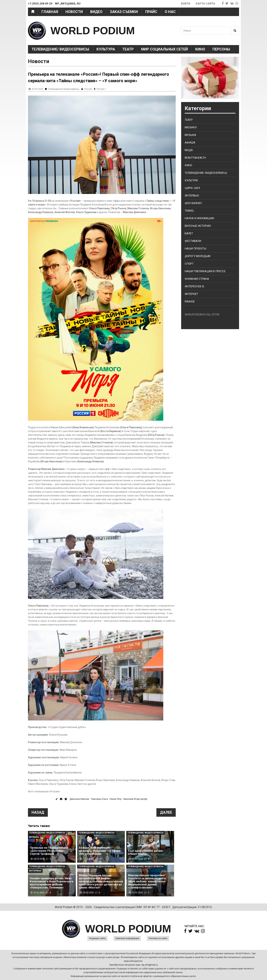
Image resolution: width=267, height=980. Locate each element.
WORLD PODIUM (94, 31)
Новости (74, 12)
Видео (96, 12)
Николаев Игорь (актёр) (135, 799)
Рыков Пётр (116, 799)
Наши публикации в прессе (205, 271)
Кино (200, 49)
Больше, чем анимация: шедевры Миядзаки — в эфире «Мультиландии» (100, 851)
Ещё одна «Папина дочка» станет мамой (146, 852)
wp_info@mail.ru (150, 965)
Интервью (35, 871)
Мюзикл (191, 127)
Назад (38, 812)
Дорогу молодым (198, 256)
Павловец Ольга (99, 799)
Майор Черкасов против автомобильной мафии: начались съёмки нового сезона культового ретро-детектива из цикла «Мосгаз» (101, 881)
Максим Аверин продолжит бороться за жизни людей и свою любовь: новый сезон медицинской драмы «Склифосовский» (147, 881)
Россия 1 (101, 89)
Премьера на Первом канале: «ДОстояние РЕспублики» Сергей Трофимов (49, 851)
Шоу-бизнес (193, 203)
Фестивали (193, 241)
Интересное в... (195, 286)
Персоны (221, 49)
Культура (106, 49)
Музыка (34, 837)
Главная (50, 12)
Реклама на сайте (158, 938)
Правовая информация (127, 938)
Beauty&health (195, 158)
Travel (190, 211)
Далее (166, 812)
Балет (189, 233)
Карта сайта (205, 4)
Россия (88, 89)
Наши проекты (195, 249)
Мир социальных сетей (164, 49)
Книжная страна (197, 279)
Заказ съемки (124, 12)
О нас (170, 12)
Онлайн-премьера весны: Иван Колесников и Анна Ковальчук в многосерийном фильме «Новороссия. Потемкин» (51, 883)
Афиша (190, 143)
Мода (189, 150)
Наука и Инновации (199, 218)
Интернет (191, 294)
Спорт (189, 264)
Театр (128, 49)
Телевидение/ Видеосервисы (60, 49)
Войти (185, 4)
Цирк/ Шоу (192, 188)
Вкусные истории (198, 226)
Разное (190, 302)
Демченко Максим (79, 799)
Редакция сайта (97, 938)
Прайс (151, 12)
